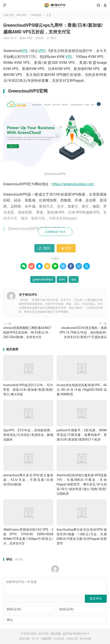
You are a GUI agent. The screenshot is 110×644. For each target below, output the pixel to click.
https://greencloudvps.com (73, 184)
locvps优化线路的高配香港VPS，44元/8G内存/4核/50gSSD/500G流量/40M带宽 (82, 390)
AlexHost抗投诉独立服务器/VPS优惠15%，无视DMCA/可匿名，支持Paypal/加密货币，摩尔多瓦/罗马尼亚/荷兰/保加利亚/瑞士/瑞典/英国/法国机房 (82, 484)
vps (74, 279)
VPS (24, 51)
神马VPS (55, 5)
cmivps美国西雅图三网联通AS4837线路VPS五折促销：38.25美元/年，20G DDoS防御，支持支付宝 (27, 332)
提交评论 (96, 598)
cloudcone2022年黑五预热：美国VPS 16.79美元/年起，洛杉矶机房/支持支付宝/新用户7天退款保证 (83, 332)
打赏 (66, 248)
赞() (51, 38)
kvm (62, 279)
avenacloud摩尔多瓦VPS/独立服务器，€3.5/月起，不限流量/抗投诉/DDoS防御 (28, 480)
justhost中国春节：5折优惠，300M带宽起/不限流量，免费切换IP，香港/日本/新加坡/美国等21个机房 (82, 435)
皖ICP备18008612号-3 (76, 634)
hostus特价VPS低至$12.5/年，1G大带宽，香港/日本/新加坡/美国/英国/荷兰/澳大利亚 (28, 390)
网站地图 (56, 634)
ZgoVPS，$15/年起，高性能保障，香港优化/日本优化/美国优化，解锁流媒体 (28, 435)
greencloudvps (43, 279)
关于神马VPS (28, 295)
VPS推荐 (36, 15)
